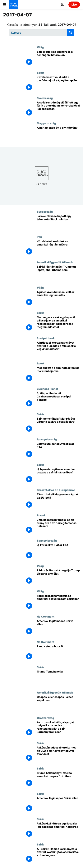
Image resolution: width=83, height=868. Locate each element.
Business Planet (48, 389)
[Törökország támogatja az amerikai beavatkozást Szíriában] (58, 602)
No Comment (46, 616)
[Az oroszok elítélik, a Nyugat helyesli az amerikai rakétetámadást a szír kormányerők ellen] (58, 729)
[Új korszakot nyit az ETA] (58, 552)
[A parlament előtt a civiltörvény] (58, 134)
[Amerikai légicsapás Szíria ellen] (58, 805)
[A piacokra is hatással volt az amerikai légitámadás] (58, 299)
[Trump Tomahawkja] (58, 678)
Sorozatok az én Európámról (56, 490)
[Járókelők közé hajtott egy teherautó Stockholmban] (58, 223)
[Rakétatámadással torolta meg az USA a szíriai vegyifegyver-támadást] (58, 754)
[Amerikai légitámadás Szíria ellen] (58, 628)
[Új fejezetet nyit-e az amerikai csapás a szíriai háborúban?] (58, 476)
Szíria (41, 313)
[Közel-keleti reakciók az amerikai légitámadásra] (58, 248)
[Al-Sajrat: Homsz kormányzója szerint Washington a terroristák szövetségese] (58, 855)
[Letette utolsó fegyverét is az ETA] (58, 450)
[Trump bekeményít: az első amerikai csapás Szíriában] (58, 780)
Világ (40, 47)
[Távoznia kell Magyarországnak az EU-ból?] (58, 501)
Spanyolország (47, 439)
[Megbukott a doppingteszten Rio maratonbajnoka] (58, 374)
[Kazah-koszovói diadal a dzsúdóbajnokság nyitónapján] (58, 84)
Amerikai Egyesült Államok (55, 262)
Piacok (41, 515)
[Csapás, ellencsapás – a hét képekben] (58, 704)
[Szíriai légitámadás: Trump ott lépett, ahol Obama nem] (58, 273)
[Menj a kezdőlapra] (14, 5)
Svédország (45, 98)
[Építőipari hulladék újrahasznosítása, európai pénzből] (58, 400)
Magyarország (46, 123)
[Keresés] (41, 32)
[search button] (71, 32)
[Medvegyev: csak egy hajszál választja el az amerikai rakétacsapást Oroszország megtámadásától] (58, 324)
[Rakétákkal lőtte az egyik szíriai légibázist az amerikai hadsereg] (58, 830)
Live (74, 4)
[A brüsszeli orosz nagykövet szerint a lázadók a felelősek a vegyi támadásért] (58, 349)
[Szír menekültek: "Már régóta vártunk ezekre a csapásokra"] (58, 425)
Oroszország (45, 718)
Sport (41, 73)
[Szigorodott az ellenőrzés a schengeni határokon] (58, 58)
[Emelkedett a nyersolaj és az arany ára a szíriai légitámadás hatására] (58, 526)
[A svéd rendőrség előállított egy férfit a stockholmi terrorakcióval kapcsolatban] (58, 109)
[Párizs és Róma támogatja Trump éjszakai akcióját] (58, 577)
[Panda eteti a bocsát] (58, 653)
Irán (39, 237)
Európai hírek (46, 338)
